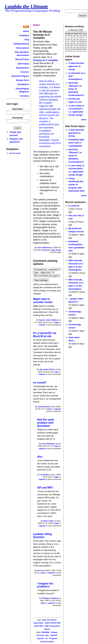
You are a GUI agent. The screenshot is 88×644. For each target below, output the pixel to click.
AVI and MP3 (45, 488)
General (46, 250)
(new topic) (23, 64)
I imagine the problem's (45, 585)
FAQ (27, 40)
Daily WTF (39, 626)
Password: (18, 118)
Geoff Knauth (44, 407)
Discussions (23, 48)
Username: (18, 109)
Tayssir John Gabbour (49, 320)
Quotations (23, 84)
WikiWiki (46, 632)
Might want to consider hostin (43, 301)
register (42, 325)
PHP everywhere (52, 626)
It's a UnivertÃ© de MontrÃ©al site (45, 335)
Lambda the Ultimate (26, 6)
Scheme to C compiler (45, 60)
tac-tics (41, 570)
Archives (24, 96)
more (84, 120)
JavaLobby (38, 623)
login (57, 322)
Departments (22, 68)
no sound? (40, 383)
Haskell (54, 635)
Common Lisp (43, 635)
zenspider (45, 475)
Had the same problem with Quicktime (46, 423)
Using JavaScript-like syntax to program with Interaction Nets (76, 185)
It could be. (74, 206)
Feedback (24, 35)
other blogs (56, 250)
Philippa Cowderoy (50, 598)
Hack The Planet (49, 620)
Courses (25, 72)
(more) (47, 629)
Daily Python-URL (53, 623)
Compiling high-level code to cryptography (77, 143)
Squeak (40, 638)
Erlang (54, 632)
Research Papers (20, 76)
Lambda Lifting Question (42, 536)
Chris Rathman (44, 247)
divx (40, 457)
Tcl (47, 638)
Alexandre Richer (47, 369)
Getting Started (21, 44)
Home (26, 31)
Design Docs (22, 80)
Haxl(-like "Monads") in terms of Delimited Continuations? (76, 89)
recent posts (15, 153)
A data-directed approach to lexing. (76, 66)
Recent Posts (22, 59)
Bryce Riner (49, 521)
